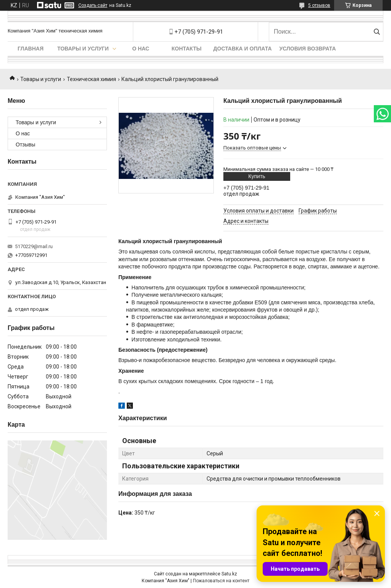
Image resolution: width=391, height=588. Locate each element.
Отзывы (25, 145)
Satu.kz (229, 574)
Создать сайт (93, 5)
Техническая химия (91, 79)
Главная (31, 49)
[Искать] (377, 32)
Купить (257, 176)
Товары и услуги (83, 49)
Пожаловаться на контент (221, 581)
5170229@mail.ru (34, 246)
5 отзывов (319, 5)
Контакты (186, 49)
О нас (141, 49)
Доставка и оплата (243, 49)
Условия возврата (308, 49)
